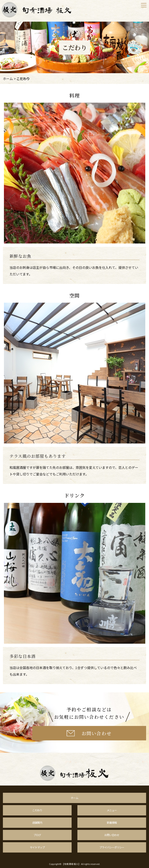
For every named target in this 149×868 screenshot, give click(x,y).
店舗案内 (37, 823)
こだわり (37, 810)
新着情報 (112, 823)
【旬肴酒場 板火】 (71, 864)
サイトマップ (37, 847)
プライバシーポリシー (112, 847)
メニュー (112, 810)
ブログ (37, 835)
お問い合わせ (112, 835)
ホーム (8, 79)
